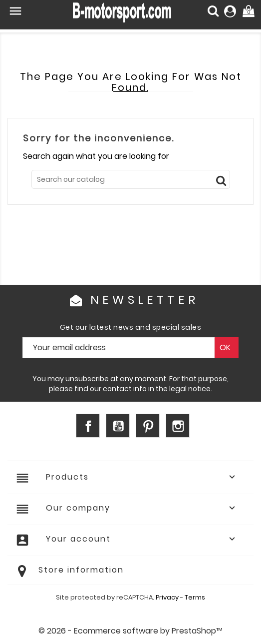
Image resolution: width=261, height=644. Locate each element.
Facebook (88, 426)
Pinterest (148, 426)
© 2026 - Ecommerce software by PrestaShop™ (130, 631)
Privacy (167, 597)
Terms (195, 597)
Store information (81, 570)
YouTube (118, 426)
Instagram (178, 426)
